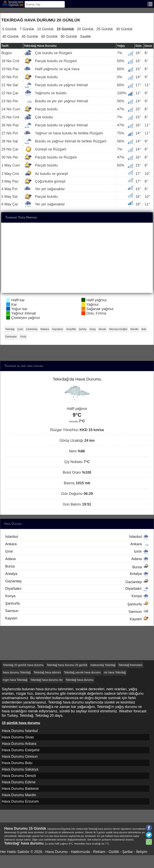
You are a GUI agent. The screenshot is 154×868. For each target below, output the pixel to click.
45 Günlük (30, 37)
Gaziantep (77, 582)
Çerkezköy (32, 329)
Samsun (77, 611)
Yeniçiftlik (71, 329)
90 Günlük (69, 37)
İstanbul (77, 537)
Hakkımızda (80, 852)
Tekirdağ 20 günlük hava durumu (23, 665)
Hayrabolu (57, 329)
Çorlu (20, 329)
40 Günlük (10, 37)
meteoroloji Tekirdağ (103, 665)
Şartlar (127, 852)
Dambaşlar (11, 337)
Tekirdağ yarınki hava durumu (82, 672)
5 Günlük (9, 29)
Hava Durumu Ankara (19, 744)
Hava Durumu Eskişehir (21, 750)
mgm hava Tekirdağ (15, 680)
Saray (93, 329)
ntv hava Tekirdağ (115, 672)
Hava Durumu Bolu (17, 763)
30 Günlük (124, 29)
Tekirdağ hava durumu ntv (46, 680)
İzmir (77, 551)
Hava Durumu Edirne (19, 782)
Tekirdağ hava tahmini (47, 672)
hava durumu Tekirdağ (17, 672)
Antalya (77, 574)
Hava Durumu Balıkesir (20, 789)
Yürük (23, 337)
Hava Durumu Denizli (19, 776)
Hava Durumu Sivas (18, 737)
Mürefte (134, 329)
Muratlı (102, 329)
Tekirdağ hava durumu (80, 680)
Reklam (99, 852)
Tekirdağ (10, 329)
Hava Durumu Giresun (20, 756)
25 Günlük (105, 29)
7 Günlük (27, 29)
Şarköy (83, 329)
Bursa (77, 567)
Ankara (77, 544)
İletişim (142, 852)
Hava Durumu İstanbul (20, 731)
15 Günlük (65, 29)
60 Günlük (49, 37)
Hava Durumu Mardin (19, 795)
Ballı (144, 329)
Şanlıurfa (77, 604)
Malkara (45, 329)
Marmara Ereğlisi (118, 329)
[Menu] (150, 4)
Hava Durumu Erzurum (20, 801)
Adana (77, 559)
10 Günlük (45, 29)
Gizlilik (114, 852)
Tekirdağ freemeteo (130, 665)
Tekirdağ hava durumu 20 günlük (67, 665)
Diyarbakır (77, 589)
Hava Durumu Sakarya (20, 769)
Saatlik (85, 37)
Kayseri (77, 619)
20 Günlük (85, 29)
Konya (77, 596)
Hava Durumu (56, 852)
